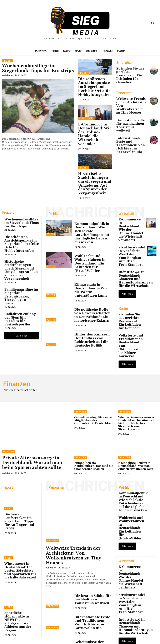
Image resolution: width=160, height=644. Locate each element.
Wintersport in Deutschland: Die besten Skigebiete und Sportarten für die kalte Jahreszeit (22, 495)
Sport (9, 445)
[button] (153, 23)
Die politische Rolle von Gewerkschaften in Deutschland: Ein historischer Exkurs (92, 268)
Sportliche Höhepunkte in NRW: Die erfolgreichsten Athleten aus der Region (21, 537)
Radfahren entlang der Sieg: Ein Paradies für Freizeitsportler (19, 267)
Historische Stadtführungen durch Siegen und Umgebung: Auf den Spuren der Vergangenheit (93, 158)
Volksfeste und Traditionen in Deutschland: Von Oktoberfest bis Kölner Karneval (130, 291)
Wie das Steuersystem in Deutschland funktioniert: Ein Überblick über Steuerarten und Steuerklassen (138, 361)
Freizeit (8, 61)
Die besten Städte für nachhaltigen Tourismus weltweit (130, 111)
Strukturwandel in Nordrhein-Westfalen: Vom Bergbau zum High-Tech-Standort (130, 214)
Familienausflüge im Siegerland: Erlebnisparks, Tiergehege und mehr (18, 250)
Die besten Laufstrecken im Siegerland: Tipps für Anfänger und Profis (21, 454)
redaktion (7, 73)
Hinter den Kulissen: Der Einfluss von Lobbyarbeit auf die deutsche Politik (92, 289)
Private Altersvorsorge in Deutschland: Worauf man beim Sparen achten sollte (32, 401)
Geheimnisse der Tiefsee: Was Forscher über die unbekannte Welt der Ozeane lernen (93, 569)
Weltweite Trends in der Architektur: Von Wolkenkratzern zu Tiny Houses (130, 97)
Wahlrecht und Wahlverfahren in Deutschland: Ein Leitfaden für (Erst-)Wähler (87, 224)
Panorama (52, 477)
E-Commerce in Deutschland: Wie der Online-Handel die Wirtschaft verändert (92, 120)
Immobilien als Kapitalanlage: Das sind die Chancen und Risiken (92, 402)
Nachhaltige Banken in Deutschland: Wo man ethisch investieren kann (138, 402)
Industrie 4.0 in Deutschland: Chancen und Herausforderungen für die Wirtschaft (132, 234)
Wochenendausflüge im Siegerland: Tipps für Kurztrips (35, 68)
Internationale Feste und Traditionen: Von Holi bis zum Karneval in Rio (131, 125)
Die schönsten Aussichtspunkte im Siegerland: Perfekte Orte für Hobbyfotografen (95, 83)
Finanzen (8, 391)
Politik (51, 204)
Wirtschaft (86, 110)
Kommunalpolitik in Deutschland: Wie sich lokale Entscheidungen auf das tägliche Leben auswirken (91, 199)
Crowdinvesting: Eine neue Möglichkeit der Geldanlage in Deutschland (94, 360)
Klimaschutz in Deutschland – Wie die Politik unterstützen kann (92, 246)
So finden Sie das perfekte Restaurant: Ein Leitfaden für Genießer (130, 73)
